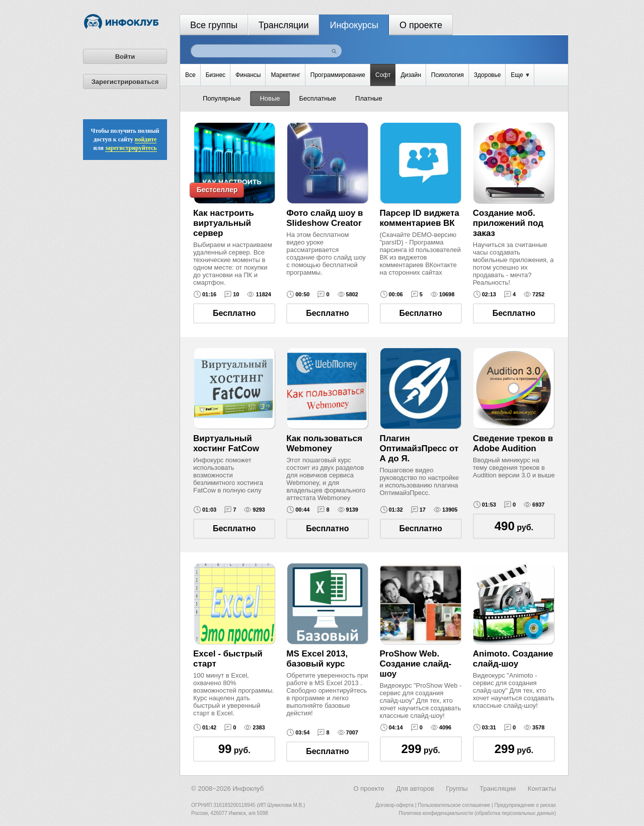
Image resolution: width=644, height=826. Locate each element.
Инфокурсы (354, 25)
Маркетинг (285, 75)
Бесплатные (318, 98)
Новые (270, 98)
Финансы (248, 75)
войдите (146, 139)
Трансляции (284, 25)
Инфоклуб (248, 789)
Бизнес (216, 75)
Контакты (542, 789)
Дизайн (411, 75)
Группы (457, 789)
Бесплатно (234, 313)
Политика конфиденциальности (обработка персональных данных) (477, 813)
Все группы (214, 25)
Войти (125, 57)
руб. (514, 526)
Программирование (338, 75)
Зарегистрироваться (125, 82)
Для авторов (415, 789)
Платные (369, 98)
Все (190, 75)
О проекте (421, 25)
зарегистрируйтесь (131, 148)
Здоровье (488, 75)
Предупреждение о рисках (525, 805)
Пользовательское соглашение (454, 805)
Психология (448, 75)
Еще (520, 75)
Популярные (222, 98)
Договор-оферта (394, 805)
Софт (383, 75)
